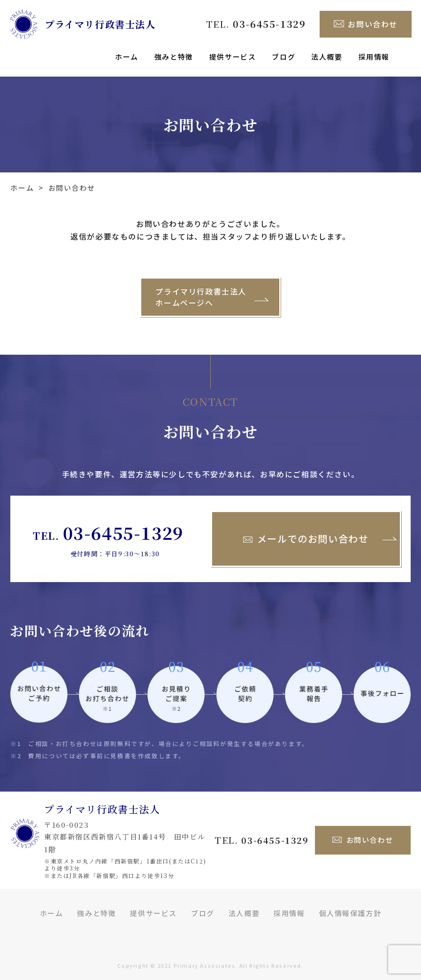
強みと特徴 (174, 57)
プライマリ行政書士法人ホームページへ (201, 287)
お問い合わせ (366, 24)
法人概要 (327, 57)
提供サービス (233, 57)
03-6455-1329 (123, 525)
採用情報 (374, 57)
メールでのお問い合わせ (306, 531)
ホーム (127, 57)
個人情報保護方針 (350, 905)
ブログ (283, 57)
